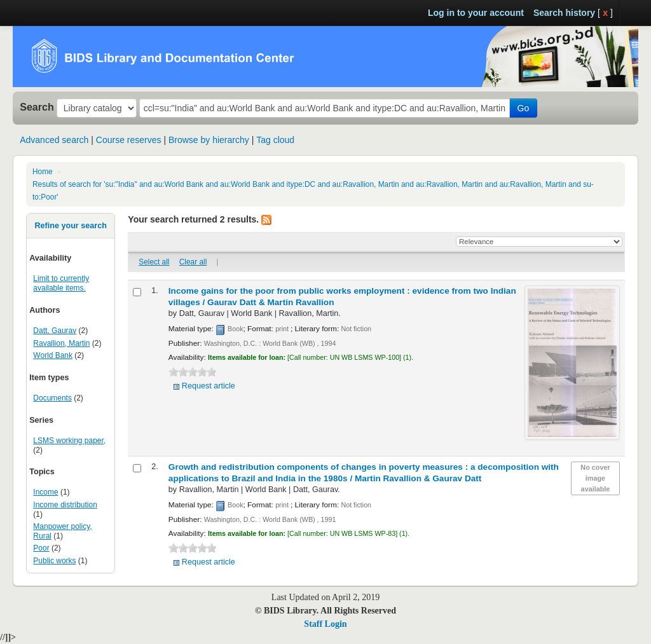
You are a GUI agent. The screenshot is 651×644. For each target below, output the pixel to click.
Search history (564, 13)
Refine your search (70, 226)
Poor (41, 548)
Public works (54, 561)
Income (45, 492)
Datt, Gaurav (55, 331)
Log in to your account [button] (476, 13)
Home (43, 172)
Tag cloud (275, 140)
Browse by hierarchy (209, 140)
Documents (52, 398)
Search (37, 107)
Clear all (193, 262)
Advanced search (54, 140)
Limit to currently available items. (61, 283)
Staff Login (325, 624)
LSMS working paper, (69, 441)
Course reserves (129, 140)
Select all (154, 262)
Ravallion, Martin (61, 343)
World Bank (53, 355)
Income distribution (65, 505)
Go (524, 108)
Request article (209, 386)
